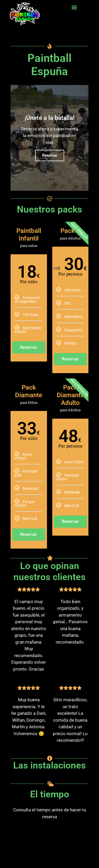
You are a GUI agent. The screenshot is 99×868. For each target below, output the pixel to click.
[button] (74, 7)
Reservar (50, 155)
